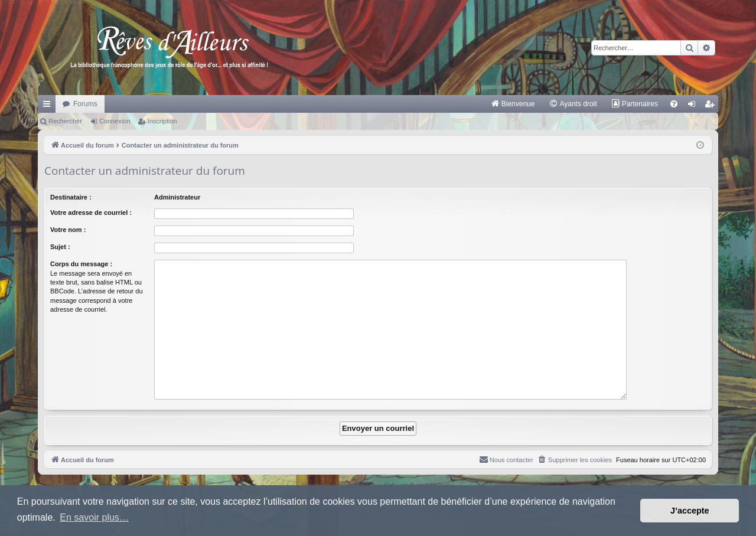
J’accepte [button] (690, 511)
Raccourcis (49, 106)
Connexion (115, 121)
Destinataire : (71, 197)
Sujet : (60, 247)
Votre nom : (68, 230)
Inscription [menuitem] (712, 106)
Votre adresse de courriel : (91, 213)
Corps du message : (81, 264)
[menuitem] (513, 104)
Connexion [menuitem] (694, 106)
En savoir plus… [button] (94, 517)
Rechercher (65, 121)
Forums (85, 104)
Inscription (162, 121)
